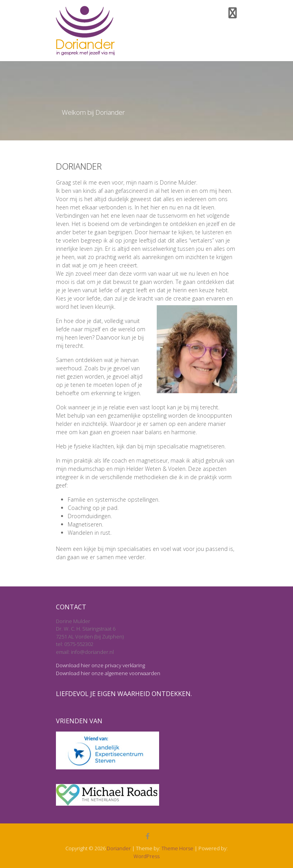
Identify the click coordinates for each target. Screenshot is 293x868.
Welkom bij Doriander (93, 112)
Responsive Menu (232, 13)
